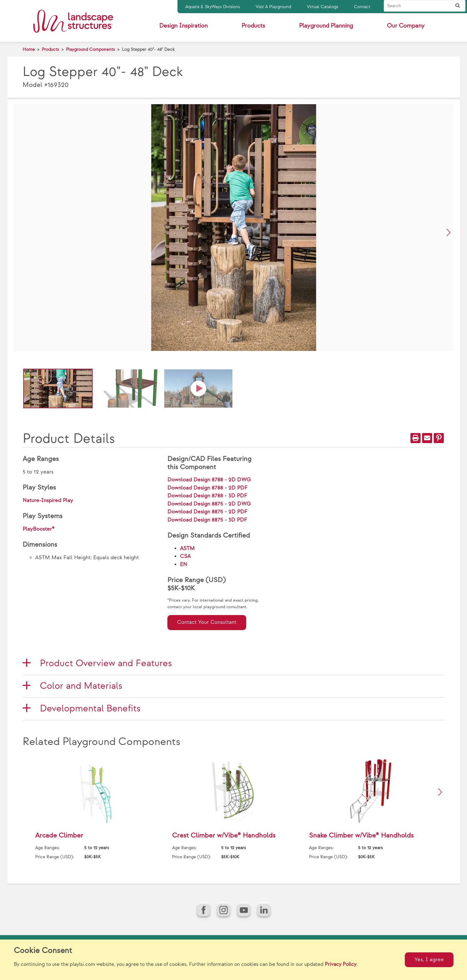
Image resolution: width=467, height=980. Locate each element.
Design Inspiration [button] (183, 26)
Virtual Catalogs (323, 7)
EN (184, 565)
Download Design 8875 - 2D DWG (209, 504)
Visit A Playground (273, 7)
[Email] (427, 438)
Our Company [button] (406, 26)
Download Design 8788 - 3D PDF (207, 496)
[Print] (415, 438)
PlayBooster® (39, 529)
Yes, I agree (429, 960)
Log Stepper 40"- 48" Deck (148, 49)
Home (29, 49)
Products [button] (253, 26)
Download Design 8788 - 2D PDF (207, 488)
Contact (362, 7)
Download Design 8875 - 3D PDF (207, 520)
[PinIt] (439, 438)
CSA (185, 556)
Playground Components (90, 49)
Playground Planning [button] (326, 26)
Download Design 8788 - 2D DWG (209, 480)
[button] (448, 233)
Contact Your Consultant (207, 622)
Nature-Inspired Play (48, 501)
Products (50, 49)
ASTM (187, 549)
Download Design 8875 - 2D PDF (207, 512)
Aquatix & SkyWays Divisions (213, 7)
